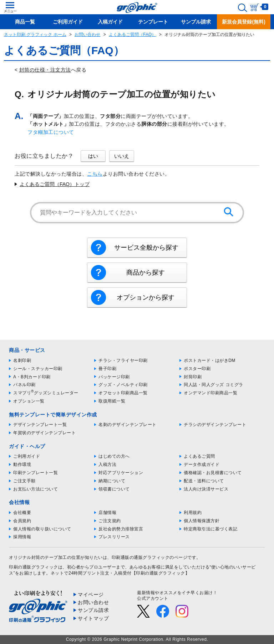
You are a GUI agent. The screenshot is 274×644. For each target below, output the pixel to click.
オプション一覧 (29, 401)
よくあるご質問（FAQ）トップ (55, 184)
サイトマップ (93, 618)
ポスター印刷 (197, 369)
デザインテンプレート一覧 (40, 425)
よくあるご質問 (199, 456)
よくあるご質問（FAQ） (132, 35)
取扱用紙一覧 (112, 401)
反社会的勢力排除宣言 (121, 529)
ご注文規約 (110, 521)
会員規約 (22, 521)
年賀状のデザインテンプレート (44, 433)
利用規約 (193, 513)
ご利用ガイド (27, 456)
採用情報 (22, 537)
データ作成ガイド (202, 464)
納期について (112, 481)
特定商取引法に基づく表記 (210, 529)
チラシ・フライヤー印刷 (123, 360)
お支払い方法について (35, 489)
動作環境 (22, 464)
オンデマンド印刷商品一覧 (210, 393)
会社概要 (22, 513)
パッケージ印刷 (114, 377)
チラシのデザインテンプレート (215, 425)
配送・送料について (204, 481)
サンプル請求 (93, 610)
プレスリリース (114, 537)
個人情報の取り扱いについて (42, 529)
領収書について (114, 489)
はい (93, 156)
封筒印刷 (193, 377)
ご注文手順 (24, 481)
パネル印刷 (24, 385)
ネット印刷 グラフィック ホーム (35, 35)
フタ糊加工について (51, 132)
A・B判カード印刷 (32, 377)
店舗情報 (107, 513)
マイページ (91, 594)
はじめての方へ (114, 456)
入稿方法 (107, 464)
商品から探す (146, 272)
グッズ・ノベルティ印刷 (123, 385)
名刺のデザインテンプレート (128, 425)
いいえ (122, 156)
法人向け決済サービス (206, 489)
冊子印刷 (107, 369)
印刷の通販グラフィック (34, 567)
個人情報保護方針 (202, 521)
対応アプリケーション (121, 473)
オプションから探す (146, 297)
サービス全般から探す (146, 248)
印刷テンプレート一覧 (35, 473)
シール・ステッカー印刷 (38, 369)
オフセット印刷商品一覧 (123, 393)
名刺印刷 (22, 360)
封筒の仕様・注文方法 (45, 70)
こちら (95, 174)
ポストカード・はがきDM (210, 360)
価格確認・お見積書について (213, 473)
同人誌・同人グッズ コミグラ (213, 385)
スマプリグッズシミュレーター (46, 393)
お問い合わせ (87, 35)
